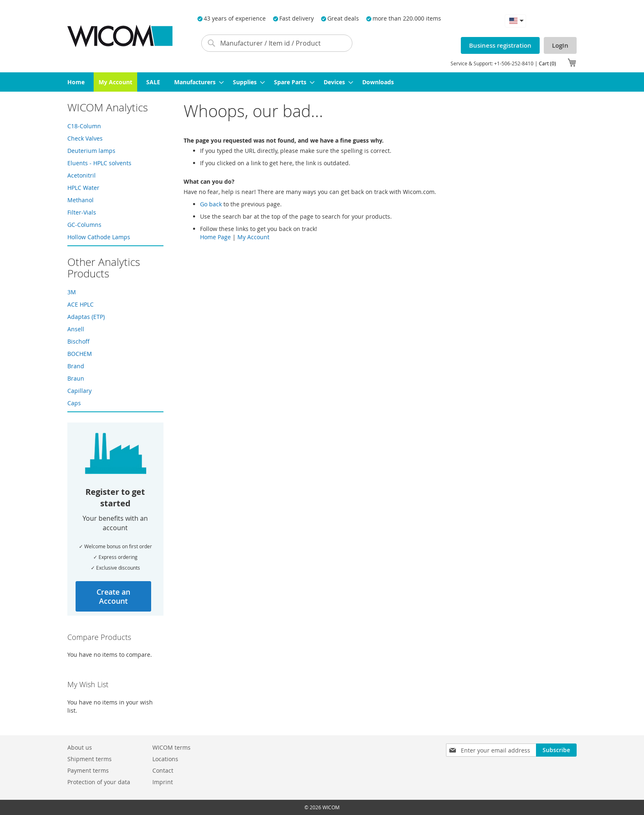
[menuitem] (76, 82)
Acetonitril (82, 175)
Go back (211, 204)
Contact (163, 770)
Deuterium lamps (91, 151)
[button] (515, 21)
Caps (74, 403)
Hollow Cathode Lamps (99, 237)
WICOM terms (171, 747)
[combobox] (277, 43)
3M (72, 292)
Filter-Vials (82, 212)
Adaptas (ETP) (86, 317)
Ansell (76, 329)
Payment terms (88, 770)
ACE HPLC (80, 304)
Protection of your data (99, 782)
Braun (76, 378)
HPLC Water (83, 188)
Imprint (163, 782)
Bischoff (78, 341)
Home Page (215, 237)
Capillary (79, 391)
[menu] (322, 82)
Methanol (80, 200)
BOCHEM (80, 354)
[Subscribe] (556, 750)
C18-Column (84, 126)
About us (80, 747)
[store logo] (120, 36)
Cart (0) (547, 63)
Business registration (500, 45)
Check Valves (85, 138)
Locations (165, 759)
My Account (253, 237)
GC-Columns (84, 225)
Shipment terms (90, 759)
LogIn (560, 45)
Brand (76, 366)
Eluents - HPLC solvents (99, 163)
